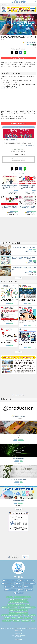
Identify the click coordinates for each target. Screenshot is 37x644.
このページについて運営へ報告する (18, 173)
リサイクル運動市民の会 (19, 501)
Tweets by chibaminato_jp (18, 395)
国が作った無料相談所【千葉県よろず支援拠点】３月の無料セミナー (27, 208)
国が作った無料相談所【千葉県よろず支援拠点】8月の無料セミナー (9, 187)
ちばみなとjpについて (6, 629)
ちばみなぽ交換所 (16, 629)
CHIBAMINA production (18, 416)
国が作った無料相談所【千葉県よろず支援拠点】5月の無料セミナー (27, 187)
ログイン (23, 160)
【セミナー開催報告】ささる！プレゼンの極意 (24, 248)
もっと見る (19, 278)
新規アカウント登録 (16, 160)
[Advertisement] (18, 100)
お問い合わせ (19, 631)
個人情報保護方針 (32, 629)
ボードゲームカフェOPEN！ (18, 435)
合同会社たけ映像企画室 (19, 459)
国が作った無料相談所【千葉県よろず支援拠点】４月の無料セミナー (9, 208)
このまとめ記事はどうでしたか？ (19, 149)
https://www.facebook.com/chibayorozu (11, 88)
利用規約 (24, 629)
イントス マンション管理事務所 (19, 480)
